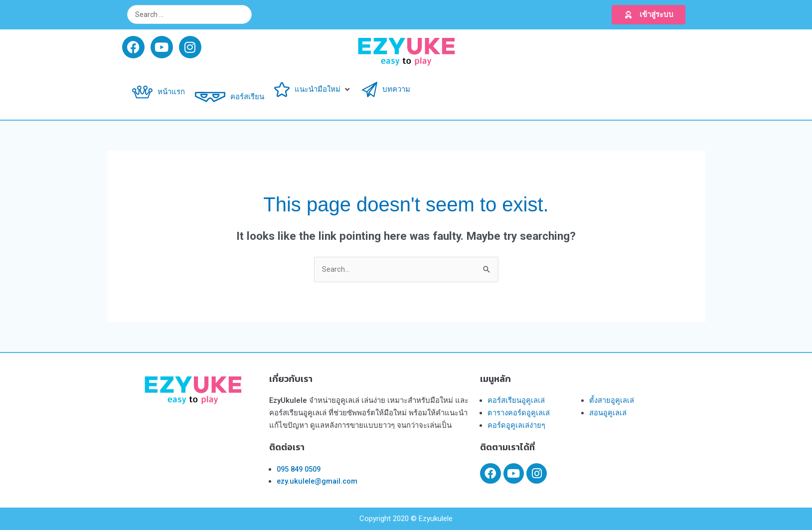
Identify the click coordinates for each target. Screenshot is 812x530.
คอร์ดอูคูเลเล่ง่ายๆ (516, 425)
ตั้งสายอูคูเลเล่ (612, 401)
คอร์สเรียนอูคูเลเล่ (516, 401)
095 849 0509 (301, 469)
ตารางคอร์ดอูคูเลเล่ (519, 413)
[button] (649, 15)
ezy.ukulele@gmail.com (318, 482)
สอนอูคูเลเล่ (608, 413)
